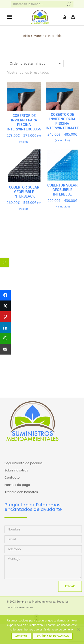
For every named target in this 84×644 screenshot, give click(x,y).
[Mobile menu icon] (9, 17)
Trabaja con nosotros (21, 492)
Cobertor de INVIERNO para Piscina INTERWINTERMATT (62, 121)
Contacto (12, 478)
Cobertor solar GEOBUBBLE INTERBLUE (62, 190)
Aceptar (21, 636)
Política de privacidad (53, 636)
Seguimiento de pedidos (24, 463)
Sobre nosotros (16, 470)
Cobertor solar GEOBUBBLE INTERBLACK (24, 192)
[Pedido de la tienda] (35, 64)
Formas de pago (17, 485)
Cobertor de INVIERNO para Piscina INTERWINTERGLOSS (24, 122)
